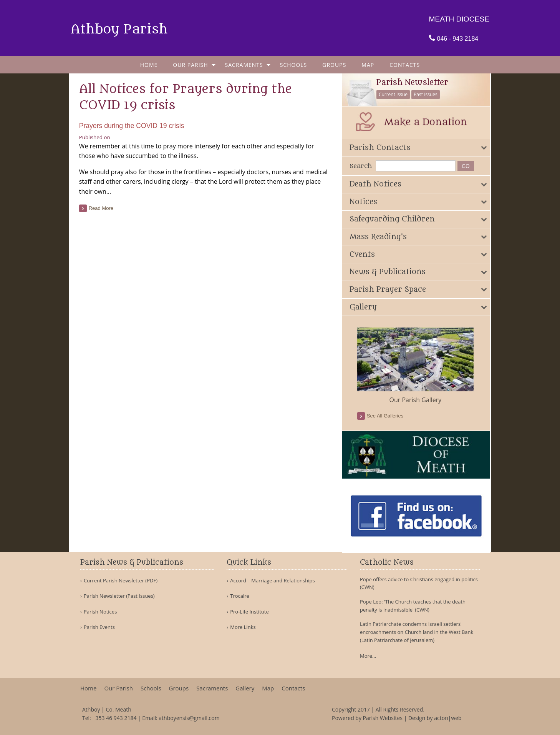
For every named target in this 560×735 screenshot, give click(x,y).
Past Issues (428, 94)
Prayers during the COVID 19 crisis (133, 126)
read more (102, 208)
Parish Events (99, 627)
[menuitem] (149, 65)
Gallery (245, 688)
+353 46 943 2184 (114, 718)
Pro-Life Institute (249, 612)
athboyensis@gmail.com (189, 718)
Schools (294, 65)
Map (368, 65)
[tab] (418, 147)
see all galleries (388, 416)
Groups (334, 65)
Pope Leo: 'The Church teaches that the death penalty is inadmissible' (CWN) (413, 606)
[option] (418, 366)
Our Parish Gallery (418, 400)
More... (368, 656)
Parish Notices (100, 612)
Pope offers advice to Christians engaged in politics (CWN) (419, 583)
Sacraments (244, 65)
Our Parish (190, 65)
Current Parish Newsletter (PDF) (121, 581)
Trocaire (240, 596)
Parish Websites (383, 718)
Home (149, 65)
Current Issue (396, 94)
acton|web (448, 718)
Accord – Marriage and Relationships (272, 581)
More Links (243, 627)
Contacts (405, 65)
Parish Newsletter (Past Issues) (119, 596)
